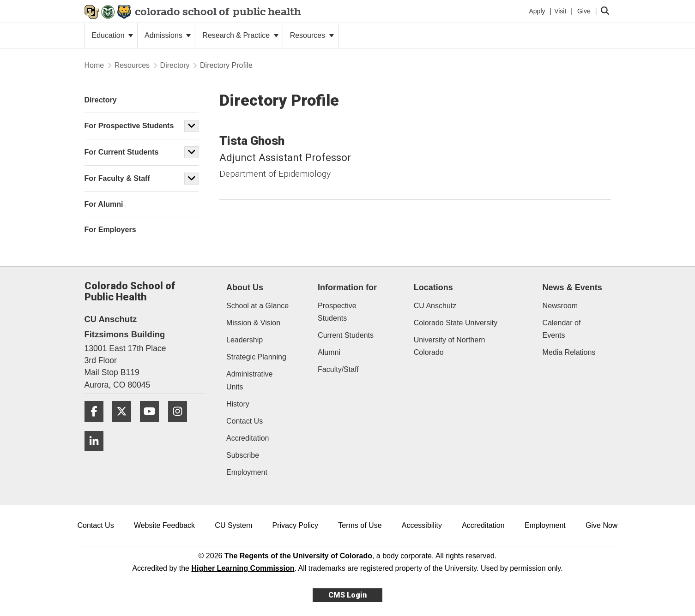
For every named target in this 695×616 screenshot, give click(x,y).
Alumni (329, 352)
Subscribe (243, 455)
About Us (245, 287)
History (238, 404)
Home (94, 65)
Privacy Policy (295, 525)
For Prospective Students (129, 126)
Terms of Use (360, 525)
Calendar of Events (562, 329)
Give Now (601, 525)
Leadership (245, 340)
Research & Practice (240, 35)
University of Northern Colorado (450, 346)
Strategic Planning (256, 357)
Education (113, 35)
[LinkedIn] (97, 455)
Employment (247, 472)
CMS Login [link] (347, 595)
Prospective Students (337, 312)
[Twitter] (125, 425)
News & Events (572, 287)
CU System (233, 525)
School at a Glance (257, 306)
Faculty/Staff (338, 369)
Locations (433, 287)
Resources (312, 35)
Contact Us (245, 421)
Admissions (168, 35)
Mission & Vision (253, 323)
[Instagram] (181, 425)
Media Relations (569, 352)
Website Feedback (164, 525)
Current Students (346, 335)
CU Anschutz (435, 306)
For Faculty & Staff (117, 178)
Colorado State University (456, 323)
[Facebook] (97, 425)
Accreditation (248, 438)
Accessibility (422, 525)
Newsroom (560, 306)
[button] (192, 126)
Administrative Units (249, 380)
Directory (175, 65)
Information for (347, 287)
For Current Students (122, 152)
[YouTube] (153, 425)
